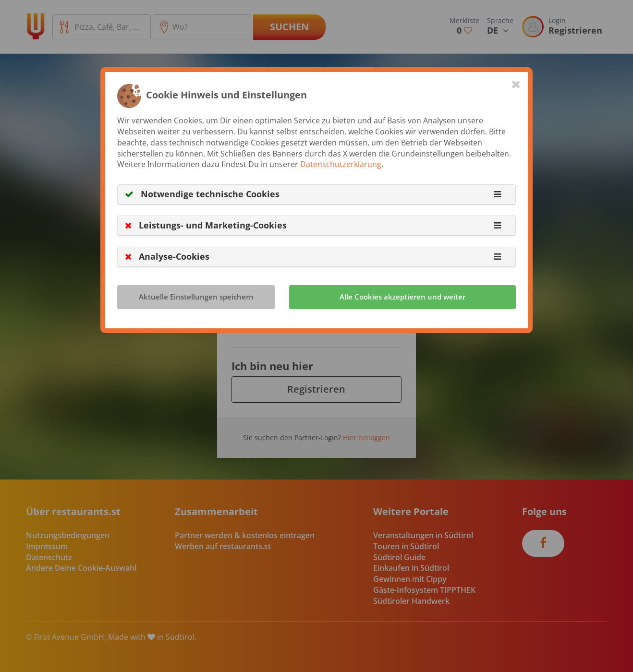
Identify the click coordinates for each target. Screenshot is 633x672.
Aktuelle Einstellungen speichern (196, 297)
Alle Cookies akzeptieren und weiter (402, 297)
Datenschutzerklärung (341, 164)
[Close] (516, 84)
